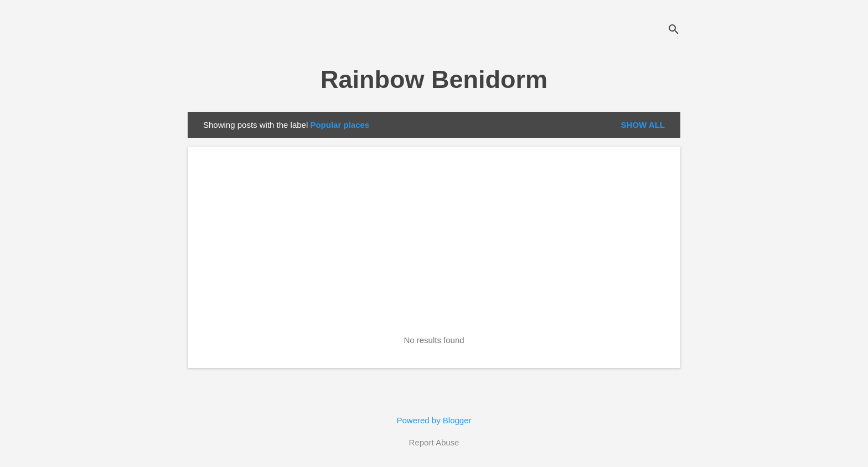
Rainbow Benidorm (434, 79)
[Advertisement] (434, 246)
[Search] (674, 30)
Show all (643, 125)
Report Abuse (434, 442)
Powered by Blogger (434, 420)
